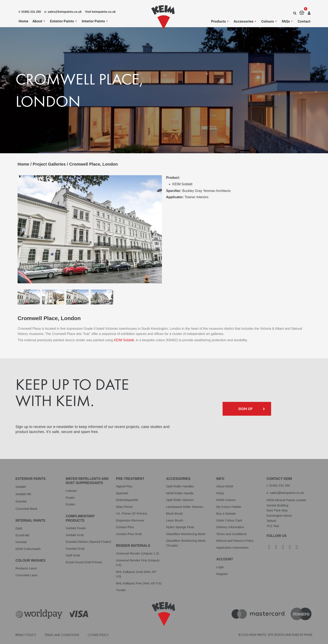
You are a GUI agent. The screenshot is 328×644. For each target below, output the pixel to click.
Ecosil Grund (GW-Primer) (84, 562)
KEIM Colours (226, 500)
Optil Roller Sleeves (180, 500)
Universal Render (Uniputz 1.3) (137, 553)
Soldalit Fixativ (76, 528)
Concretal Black (26, 509)
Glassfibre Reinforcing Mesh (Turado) (186, 543)
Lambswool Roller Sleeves (185, 507)
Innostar (21, 542)
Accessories (245, 21)
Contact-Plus (125, 527)
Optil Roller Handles (180, 486)
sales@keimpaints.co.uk (287, 493)
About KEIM (225, 486)
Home (23, 21)
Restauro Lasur (26, 568)
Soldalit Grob (75, 535)
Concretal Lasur (27, 575)
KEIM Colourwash (28, 549)
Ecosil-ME (23, 535)
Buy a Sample (226, 513)
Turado (121, 590)
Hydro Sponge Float (180, 527)
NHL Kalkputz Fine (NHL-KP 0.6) (139, 583)
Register (222, 574)
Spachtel (122, 493)
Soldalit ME (23, 494)
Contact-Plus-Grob (129, 534)
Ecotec (70, 504)
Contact (304, 21)
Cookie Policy (98, 635)
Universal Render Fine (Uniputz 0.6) (138, 563)
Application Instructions (232, 548)
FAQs (288, 21)
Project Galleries (49, 164)
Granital (21, 501)
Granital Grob (75, 549)
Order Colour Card (229, 520)
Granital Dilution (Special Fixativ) (88, 542)
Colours (269, 21)
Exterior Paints (64, 21)
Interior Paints (95, 21)
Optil (19, 528)
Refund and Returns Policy (235, 541)
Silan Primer (124, 507)
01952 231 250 (279, 485)
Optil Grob (73, 555)
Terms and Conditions (231, 534)
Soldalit (21, 487)
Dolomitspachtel (127, 500)
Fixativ (70, 498)
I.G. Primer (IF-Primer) (131, 513)
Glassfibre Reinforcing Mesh (186, 534)
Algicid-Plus (124, 486)
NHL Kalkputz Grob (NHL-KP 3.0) (136, 574)
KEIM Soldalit (124, 340)
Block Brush (174, 513)
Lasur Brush (175, 520)
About (39, 21)
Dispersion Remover (130, 520)
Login (220, 567)
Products (220, 21)
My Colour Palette (229, 507)
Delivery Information (230, 527)
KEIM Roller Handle (180, 493)
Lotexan (71, 491)
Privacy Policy (26, 635)
